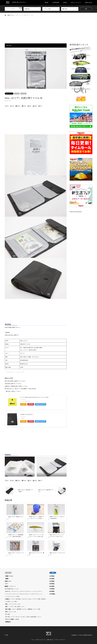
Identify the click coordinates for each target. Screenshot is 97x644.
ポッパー (28, 594)
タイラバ (22, 591)
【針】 (6, 604)
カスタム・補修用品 (27, 609)
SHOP (46, 3)
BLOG (65, 3)
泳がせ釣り (19, 599)
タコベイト (28, 591)
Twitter (5, 635)
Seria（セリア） (9, 94)
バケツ (6, 584)
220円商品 (52, 579)
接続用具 (19, 609)
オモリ (14, 609)
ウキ (34, 609)
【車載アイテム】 (9, 576)
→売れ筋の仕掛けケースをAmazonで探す (15, 372)
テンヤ (13, 599)
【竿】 (6, 612)
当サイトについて (76, 3)
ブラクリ (35, 599)
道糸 (19, 607)
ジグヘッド (15, 594)
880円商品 (52, 591)
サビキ (30, 599)
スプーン (40, 591)
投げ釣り (44, 599)
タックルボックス (9, 589)
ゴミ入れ (23, 617)
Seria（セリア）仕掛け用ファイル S (52, 474)
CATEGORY (56, 3)
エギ (33, 594)
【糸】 (6, 607)
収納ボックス (8, 581)
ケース (17, 94)
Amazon (23, 404)
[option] (36, 68)
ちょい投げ (14, 601)
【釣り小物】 (8, 609)
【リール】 (7, 614)
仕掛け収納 (33, 617)
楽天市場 (31, 404)
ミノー (41, 594)
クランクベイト (15, 591)
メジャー (39, 617)
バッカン (17, 589)
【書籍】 (7, 579)
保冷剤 (17, 619)
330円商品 (52, 581)
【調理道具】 (8, 622)
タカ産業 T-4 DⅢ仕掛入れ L (26, 414)
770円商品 (52, 589)
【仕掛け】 (7, 599)
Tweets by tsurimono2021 (76, 212)
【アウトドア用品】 (10, 619)
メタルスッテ (12, 586)
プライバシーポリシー (60, 640)
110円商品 (52, 576)
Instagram (7, 635)
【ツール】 (23, 94)
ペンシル (34, 591)
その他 (18, 596)
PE (16, 607)
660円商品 (52, 586)
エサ (19, 604)
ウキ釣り (8, 601)
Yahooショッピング (41, 404)
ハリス (23, 607)
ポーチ (18, 617)
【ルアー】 (7, 591)
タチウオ (25, 599)
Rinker (25, 399)
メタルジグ (22, 594)
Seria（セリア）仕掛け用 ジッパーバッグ (20, 474)
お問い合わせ (89, 3)
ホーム (33, 640)
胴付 (39, 599)
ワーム (37, 594)
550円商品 (52, 584)
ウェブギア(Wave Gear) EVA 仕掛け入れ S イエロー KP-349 (34, 397)
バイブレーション (10, 596)
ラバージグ (9, 594)
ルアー (15, 604)
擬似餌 (6, 586)
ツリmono (80, 635)
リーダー (11, 607)
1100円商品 (52, 594)
